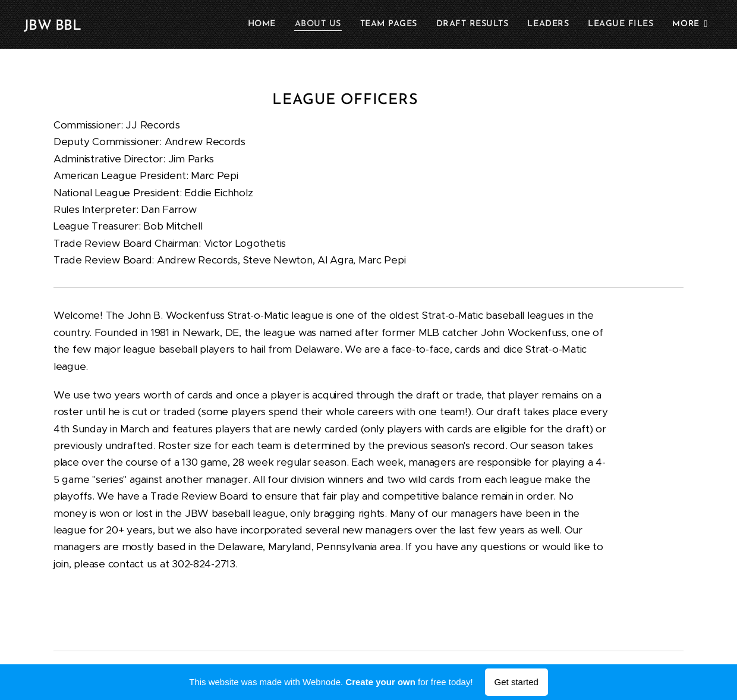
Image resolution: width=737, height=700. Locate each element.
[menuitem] (267, 24)
